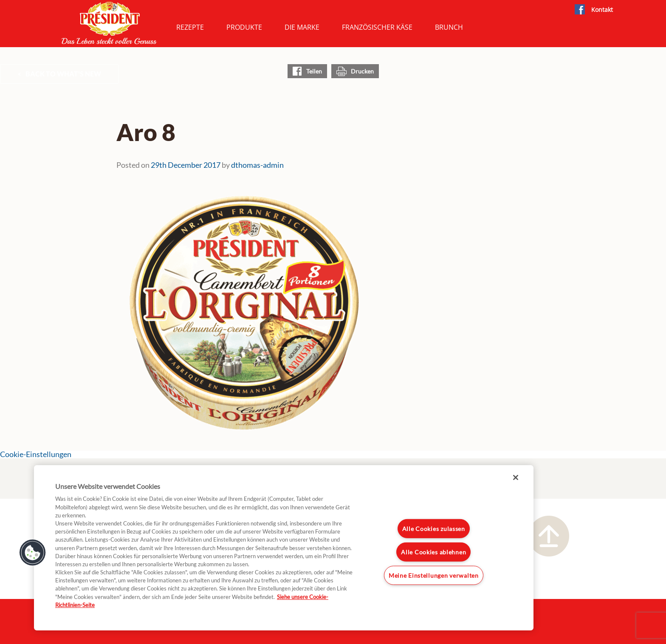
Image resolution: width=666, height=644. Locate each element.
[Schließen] (516, 477)
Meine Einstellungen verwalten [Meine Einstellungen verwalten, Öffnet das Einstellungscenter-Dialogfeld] (434, 575)
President (109, 23)
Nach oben (549, 536)
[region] (284, 548)
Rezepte (190, 27)
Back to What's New (63, 74)
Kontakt (602, 10)
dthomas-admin (257, 165)
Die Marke (302, 27)
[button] (33, 553)
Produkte (244, 27)
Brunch (449, 27)
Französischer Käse (377, 27)
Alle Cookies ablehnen (433, 552)
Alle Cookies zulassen (434, 529)
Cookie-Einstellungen (36, 454)
